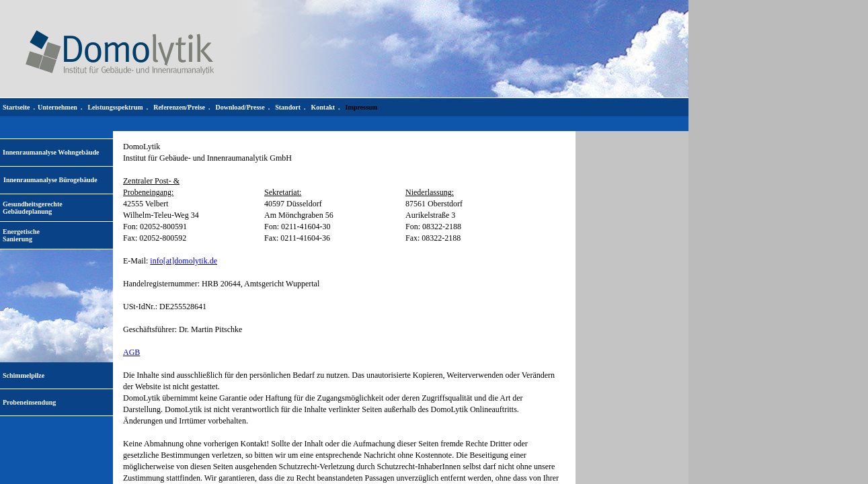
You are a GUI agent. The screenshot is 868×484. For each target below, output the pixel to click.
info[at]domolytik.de (184, 261)
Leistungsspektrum (115, 107)
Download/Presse (240, 107)
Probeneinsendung (29, 402)
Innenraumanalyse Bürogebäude (50, 180)
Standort (288, 107)
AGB (131, 352)
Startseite (16, 107)
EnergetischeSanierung (21, 235)
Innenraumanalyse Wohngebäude (51, 152)
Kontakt (323, 107)
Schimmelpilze (24, 375)
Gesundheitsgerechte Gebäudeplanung (33, 208)
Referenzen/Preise (179, 107)
